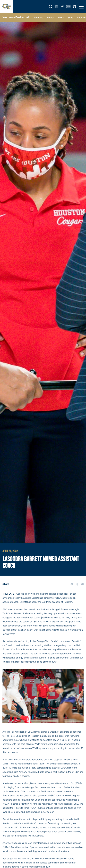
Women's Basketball (16, 17)
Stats (70, 17)
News (61, 17)
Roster (50, 17)
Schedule (38, 17)
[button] (51, 7)
